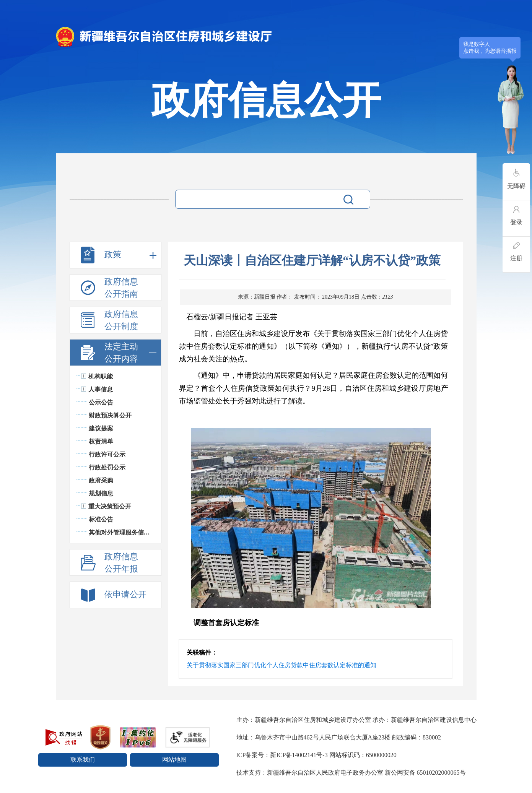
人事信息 (101, 389)
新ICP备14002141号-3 (299, 755)
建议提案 (101, 428)
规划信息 (101, 493)
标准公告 (101, 519)
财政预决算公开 (110, 415)
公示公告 (101, 402)
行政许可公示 (107, 454)
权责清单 (101, 441)
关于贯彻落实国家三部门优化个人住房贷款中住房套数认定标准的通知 (281, 665)
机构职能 (101, 376)
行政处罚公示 (107, 467)
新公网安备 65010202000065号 (425, 773)
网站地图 (174, 760)
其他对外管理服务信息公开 (121, 532)
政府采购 (101, 480)
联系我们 (83, 760)
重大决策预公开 (110, 506)
